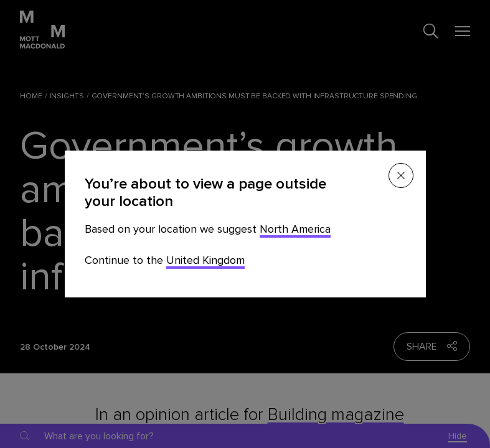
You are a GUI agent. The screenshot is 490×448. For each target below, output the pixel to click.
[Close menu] (401, 175)
